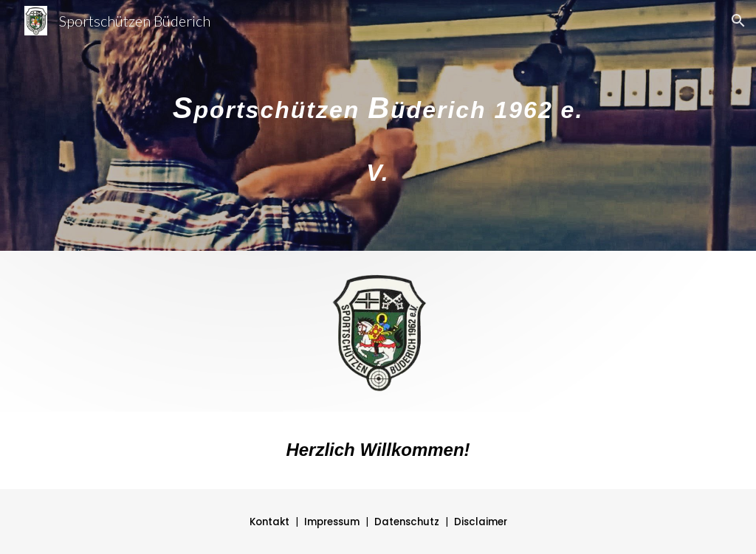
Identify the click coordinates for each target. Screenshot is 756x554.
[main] (378, 126)
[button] (738, 21)
